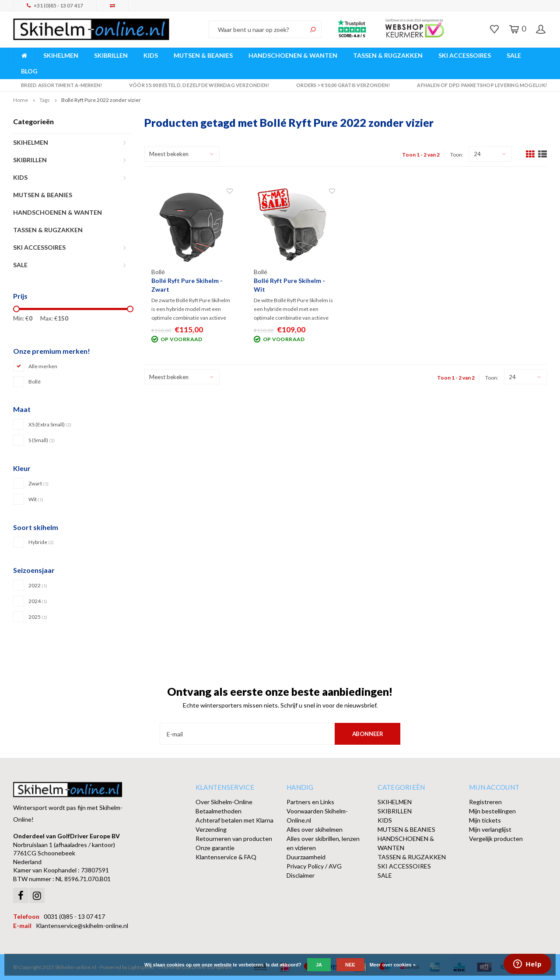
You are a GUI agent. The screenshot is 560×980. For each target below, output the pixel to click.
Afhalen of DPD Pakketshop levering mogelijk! (478, 85)
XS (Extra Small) (50, 424)
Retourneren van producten (234, 839)
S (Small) (42, 440)
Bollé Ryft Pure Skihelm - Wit (289, 285)
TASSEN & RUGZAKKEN (388, 55)
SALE (514, 55)
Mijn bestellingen (492, 811)
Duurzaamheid (306, 857)
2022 (38, 585)
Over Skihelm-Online (224, 802)
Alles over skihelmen (315, 829)
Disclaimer (301, 875)
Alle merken (43, 366)
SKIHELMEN (61, 55)
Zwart (38, 483)
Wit (36, 499)
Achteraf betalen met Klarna (234, 820)
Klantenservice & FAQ (226, 857)
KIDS (151, 55)
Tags (45, 100)
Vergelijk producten (496, 839)
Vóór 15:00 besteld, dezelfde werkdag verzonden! (195, 85)
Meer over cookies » (393, 965)
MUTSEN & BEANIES (203, 55)
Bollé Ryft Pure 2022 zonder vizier (101, 100)
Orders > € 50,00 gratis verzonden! (339, 85)
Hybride (41, 542)
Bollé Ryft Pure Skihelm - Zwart (187, 285)
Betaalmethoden (219, 811)
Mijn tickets (485, 820)
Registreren (485, 802)
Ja (319, 965)
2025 (38, 617)
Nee (350, 965)
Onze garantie (215, 848)
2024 (38, 601)
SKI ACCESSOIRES (465, 55)
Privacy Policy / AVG (314, 866)
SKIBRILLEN (111, 55)
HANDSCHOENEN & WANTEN (293, 55)
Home (21, 100)
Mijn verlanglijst (490, 829)
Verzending (211, 829)
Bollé (35, 382)
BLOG (29, 71)
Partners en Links (310, 802)
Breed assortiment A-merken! (58, 85)
